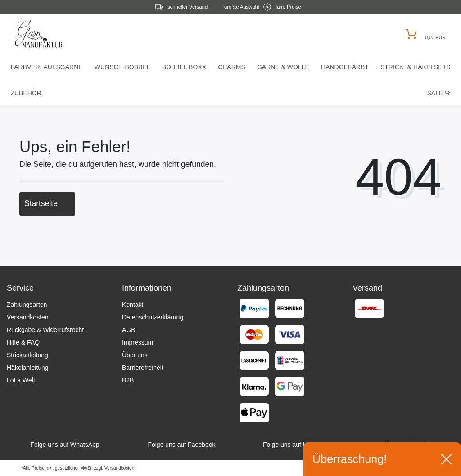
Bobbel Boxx (184, 67)
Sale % (438, 93)
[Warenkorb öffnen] (424, 34)
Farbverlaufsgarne (46, 67)
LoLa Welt (21, 380)
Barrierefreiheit (143, 368)
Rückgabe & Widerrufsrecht (45, 330)
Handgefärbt (345, 67)
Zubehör (26, 93)
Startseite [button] (47, 203)
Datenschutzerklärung (153, 317)
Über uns (135, 355)
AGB (129, 330)
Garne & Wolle (283, 67)
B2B (128, 380)
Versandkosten (28, 317)
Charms (232, 67)
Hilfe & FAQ (23, 342)
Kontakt (133, 305)
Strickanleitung (27, 355)
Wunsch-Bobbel (122, 67)
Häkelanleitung (28, 368)
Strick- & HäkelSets (416, 67)
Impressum (138, 342)
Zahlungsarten (27, 305)
